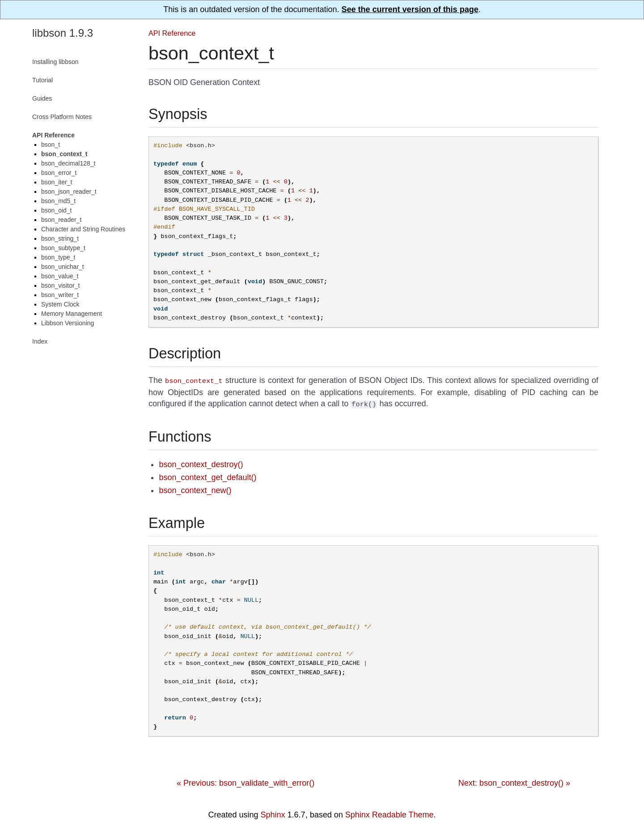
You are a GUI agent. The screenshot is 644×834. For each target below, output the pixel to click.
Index (40, 341)
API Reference (172, 33)
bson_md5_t (58, 201)
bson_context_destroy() (201, 463)
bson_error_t (59, 173)
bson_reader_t (61, 220)
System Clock (60, 304)
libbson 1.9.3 (63, 33)
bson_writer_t (60, 295)
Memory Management (72, 314)
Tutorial (42, 80)
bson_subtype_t (63, 248)
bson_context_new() (195, 489)
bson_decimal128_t (68, 163)
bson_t (51, 145)
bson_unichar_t (63, 267)
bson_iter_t (57, 182)
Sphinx (273, 813)
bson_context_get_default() (208, 476)
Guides (42, 98)
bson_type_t (58, 257)
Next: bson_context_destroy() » (514, 781)
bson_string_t (60, 238)
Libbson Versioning (68, 323)
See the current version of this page (410, 9)
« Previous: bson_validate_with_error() (246, 781)
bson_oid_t (57, 210)
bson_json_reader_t (69, 191)
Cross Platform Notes (62, 117)
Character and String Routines (83, 229)
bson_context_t (64, 154)
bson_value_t (60, 276)
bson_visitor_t (60, 285)
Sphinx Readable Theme (390, 813)
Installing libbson (55, 62)
